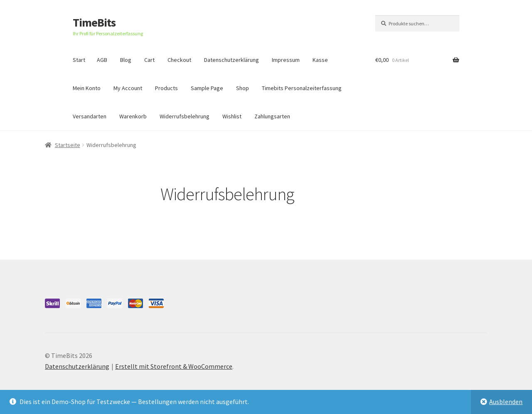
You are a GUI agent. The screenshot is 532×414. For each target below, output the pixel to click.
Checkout (179, 60)
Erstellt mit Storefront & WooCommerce (174, 366)
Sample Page (207, 88)
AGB (102, 60)
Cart (149, 60)
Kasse (320, 60)
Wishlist (232, 116)
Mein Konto (87, 88)
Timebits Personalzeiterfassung (302, 88)
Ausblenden (506, 402)
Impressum (286, 60)
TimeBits (94, 22)
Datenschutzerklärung (232, 60)
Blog (126, 60)
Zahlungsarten (272, 116)
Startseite (68, 145)
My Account (128, 88)
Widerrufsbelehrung (185, 116)
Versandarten (90, 116)
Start (79, 60)
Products (166, 88)
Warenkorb (133, 116)
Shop (243, 88)
